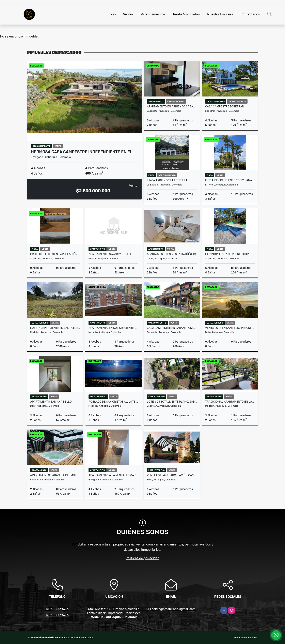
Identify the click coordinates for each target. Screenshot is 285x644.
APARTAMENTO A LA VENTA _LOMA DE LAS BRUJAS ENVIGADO (113, 475)
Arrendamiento (152, 14)
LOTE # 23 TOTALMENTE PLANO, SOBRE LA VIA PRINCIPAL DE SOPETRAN (172, 402)
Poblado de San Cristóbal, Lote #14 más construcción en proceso (113, 402)
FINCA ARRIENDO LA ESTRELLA (167, 180)
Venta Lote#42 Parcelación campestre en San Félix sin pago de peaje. (172, 475)
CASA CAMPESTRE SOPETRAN (225, 106)
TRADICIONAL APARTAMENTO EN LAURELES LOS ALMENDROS (230, 402)
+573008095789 (57, 609)
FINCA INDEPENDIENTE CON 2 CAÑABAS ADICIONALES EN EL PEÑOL (230, 180)
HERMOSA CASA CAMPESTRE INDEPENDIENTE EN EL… (83, 152)
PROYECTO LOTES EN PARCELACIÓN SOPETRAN (55, 254)
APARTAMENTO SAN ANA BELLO (51, 402)
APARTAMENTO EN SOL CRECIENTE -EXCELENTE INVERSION (113, 328)
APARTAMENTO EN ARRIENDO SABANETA (172, 106)
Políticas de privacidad (142, 558)
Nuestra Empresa (220, 14)
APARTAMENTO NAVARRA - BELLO (110, 254)
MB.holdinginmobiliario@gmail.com (171, 609)
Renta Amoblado (185, 14)
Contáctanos (250, 14)
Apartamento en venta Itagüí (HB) (171, 254)
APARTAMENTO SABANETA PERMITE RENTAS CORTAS (55, 475)
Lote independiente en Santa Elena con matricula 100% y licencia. (55, 328)
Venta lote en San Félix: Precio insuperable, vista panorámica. (230, 328)
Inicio (112, 14)
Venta (127, 14)
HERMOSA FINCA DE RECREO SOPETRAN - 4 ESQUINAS (230, 254)
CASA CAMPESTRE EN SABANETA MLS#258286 (172, 328)
